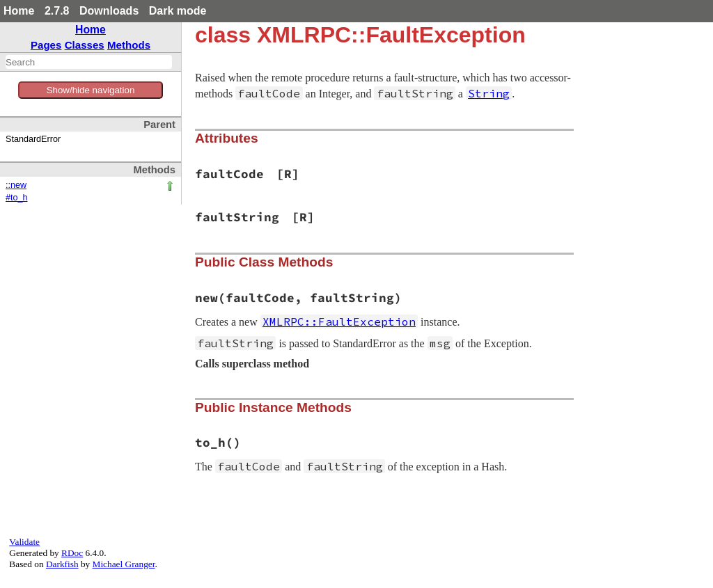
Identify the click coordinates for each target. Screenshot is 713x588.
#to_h (17, 198)
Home (19, 11)
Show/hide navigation (91, 90)
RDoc (72, 553)
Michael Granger (124, 564)
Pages (46, 45)
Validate (24, 542)
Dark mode (178, 11)
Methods (129, 45)
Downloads (109, 11)
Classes (85, 45)
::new (16, 185)
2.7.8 (57, 11)
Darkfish (62, 564)
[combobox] (89, 62)
